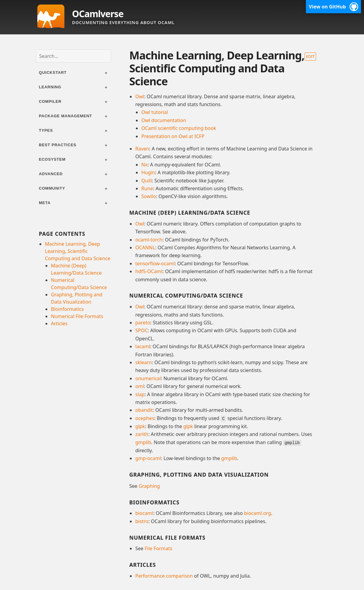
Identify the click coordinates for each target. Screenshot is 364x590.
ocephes (145, 418)
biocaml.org (258, 513)
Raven (142, 149)
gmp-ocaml (148, 458)
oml (140, 386)
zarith (142, 434)
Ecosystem (52, 159)
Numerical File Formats (77, 316)
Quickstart (53, 73)
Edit (310, 56)
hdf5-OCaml (149, 271)
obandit (144, 410)
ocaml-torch (149, 240)
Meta (45, 203)
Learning (50, 87)
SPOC (141, 330)
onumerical (148, 378)
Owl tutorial (155, 112)
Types (46, 130)
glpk (140, 426)
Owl (140, 96)
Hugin (148, 172)
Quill (147, 181)
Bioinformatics (67, 309)
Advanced (51, 174)
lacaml (143, 346)
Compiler (50, 101)
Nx (144, 165)
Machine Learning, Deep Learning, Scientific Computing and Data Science (78, 251)
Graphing (149, 485)
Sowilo (149, 196)
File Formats (158, 548)
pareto (143, 323)
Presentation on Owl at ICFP (173, 136)
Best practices (58, 145)
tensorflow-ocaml (155, 263)
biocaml (144, 513)
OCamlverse (98, 14)
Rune (147, 188)
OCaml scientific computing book (179, 128)
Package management (65, 116)
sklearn (144, 362)
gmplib (143, 442)
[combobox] (74, 56)
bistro (142, 521)
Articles (59, 323)
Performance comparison (164, 576)
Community (52, 188)
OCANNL (145, 248)
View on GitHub (327, 7)
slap (140, 394)
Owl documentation (164, 120)
